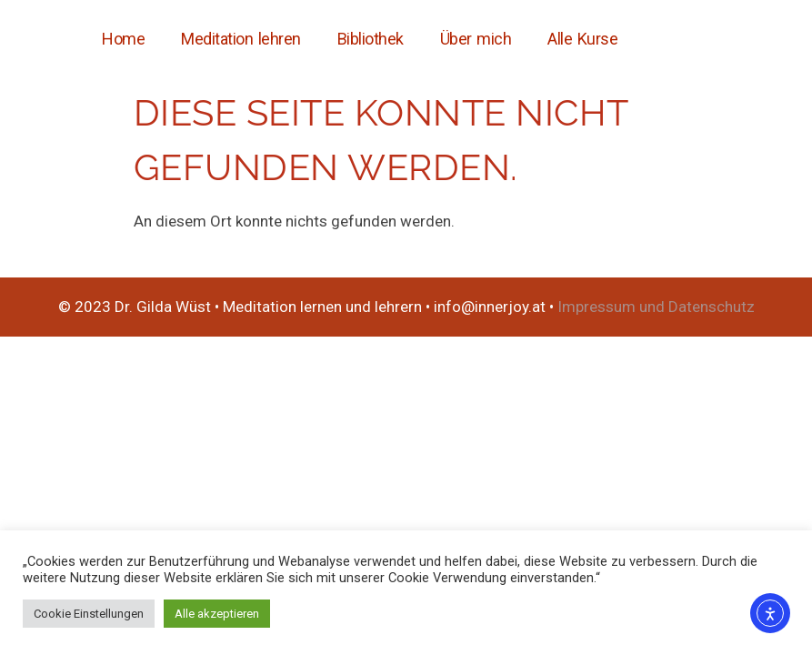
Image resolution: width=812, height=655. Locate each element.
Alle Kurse (582, 39)
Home (123, 39)
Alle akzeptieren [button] (217, 614)
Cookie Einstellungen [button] (89, 614)
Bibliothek (371, 39)
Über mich (476, 39)
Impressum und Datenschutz (656, 307)
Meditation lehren (241, 39)
